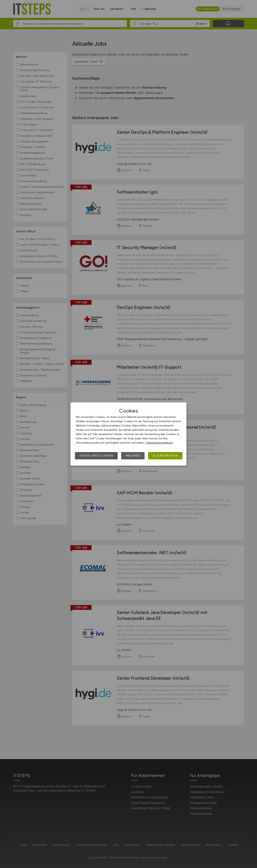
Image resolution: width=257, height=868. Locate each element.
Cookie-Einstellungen (96, 456)
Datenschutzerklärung (159, 443)
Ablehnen (133, 456)
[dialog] (128, 434)
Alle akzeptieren (165, 456)
